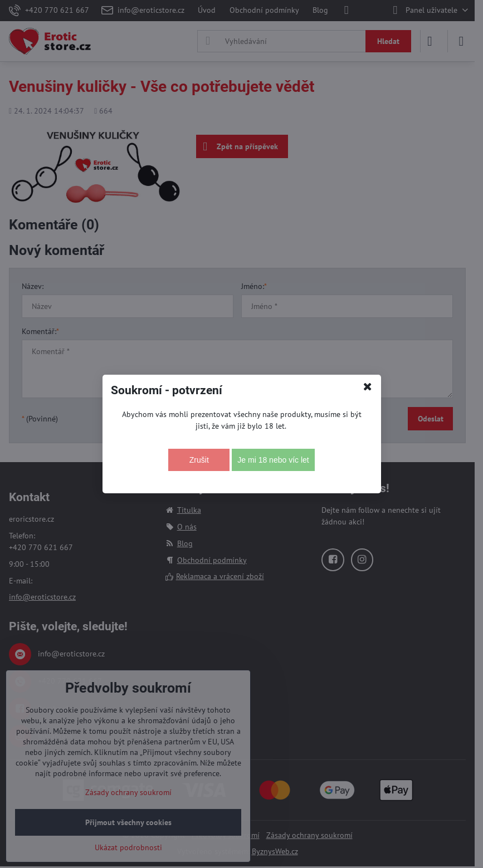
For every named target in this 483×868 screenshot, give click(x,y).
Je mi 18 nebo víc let (273, 460)
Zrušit (199, 460)
